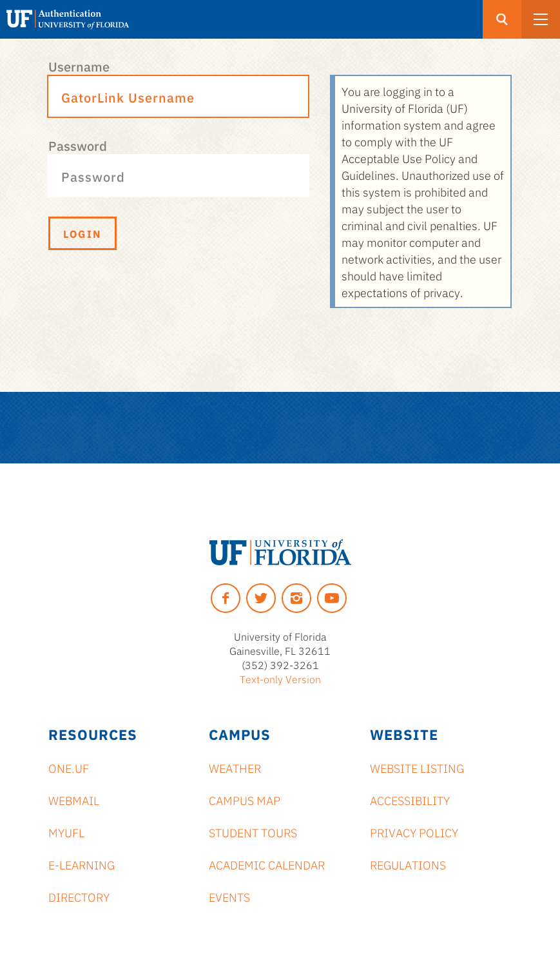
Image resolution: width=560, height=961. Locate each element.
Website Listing (417, 768)
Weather (235, 768)
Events (229, 897)
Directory (79, 897)
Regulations (408, 864)
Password (78, 145)
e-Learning (82, 864)
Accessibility (410, 800)
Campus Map (245, 800)
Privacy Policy (414, 832)
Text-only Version (280, 679)
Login (82, 233)
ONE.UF (69, 768)
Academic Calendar (267, 864)
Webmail (74, 800)
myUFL (66, 832)
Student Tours (253, 832)
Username (79, 66)
